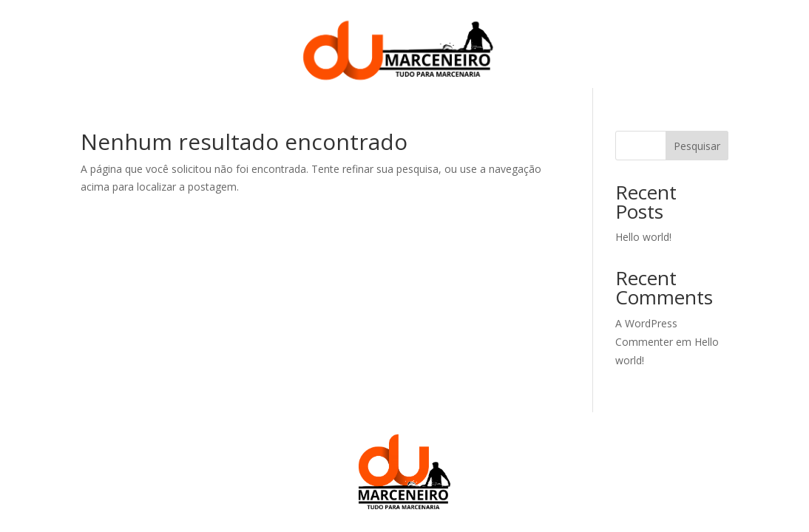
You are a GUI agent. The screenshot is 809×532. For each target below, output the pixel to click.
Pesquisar (697, 146)
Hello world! (643, 237)
